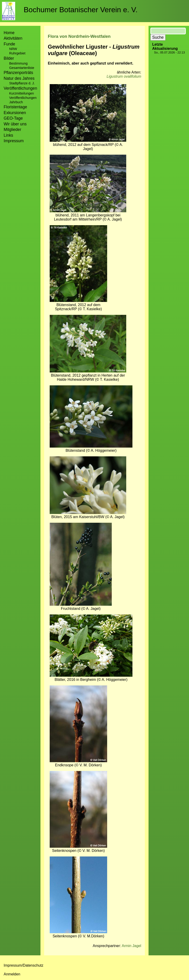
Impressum (14, 141)
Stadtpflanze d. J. (22, 83)
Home (9, 33)
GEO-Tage (13, 118)
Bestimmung (18, 63)
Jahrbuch (16, 102)
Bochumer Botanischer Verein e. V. (81, 10)
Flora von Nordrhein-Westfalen (79, 36)
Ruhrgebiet (17, 53)
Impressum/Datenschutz (24, 965)
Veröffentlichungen (23, 98)
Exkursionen (15, 113)
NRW (13, 49)
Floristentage (15, 107)
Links (8, 135)
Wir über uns (15, 124)
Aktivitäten (13, 38)
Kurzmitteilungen (21, 93)
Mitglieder (12, 130)
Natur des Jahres (19, 78)
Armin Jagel (132, 946)
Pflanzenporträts (18, 73)
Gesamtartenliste (22, 68)
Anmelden (12, 974)
